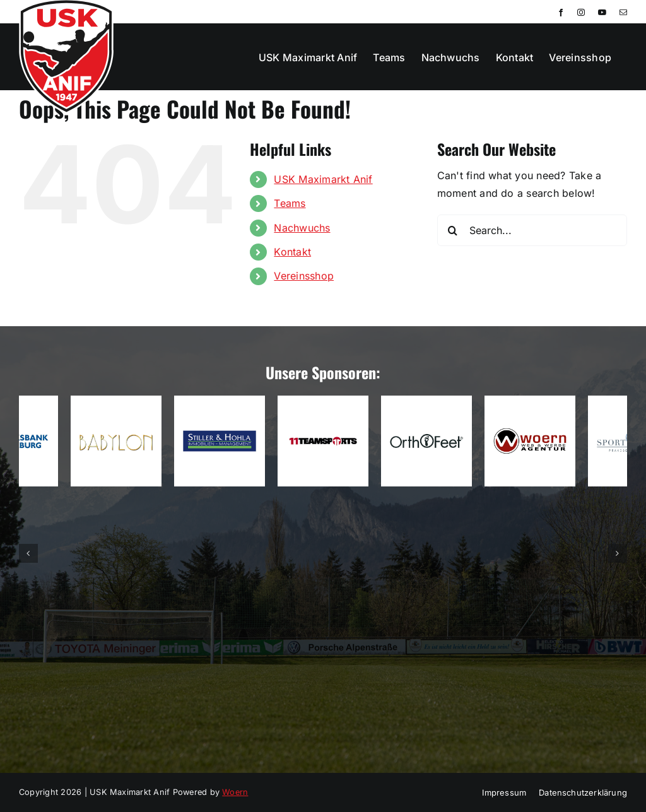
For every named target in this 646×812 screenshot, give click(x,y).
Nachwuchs (302, 228)
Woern (235, 792)
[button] (28, 553)
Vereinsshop (304, 276)
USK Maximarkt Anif (323, 179)
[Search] (453, 230)
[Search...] (532, 230)
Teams (290, 203)
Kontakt (292, 252)
